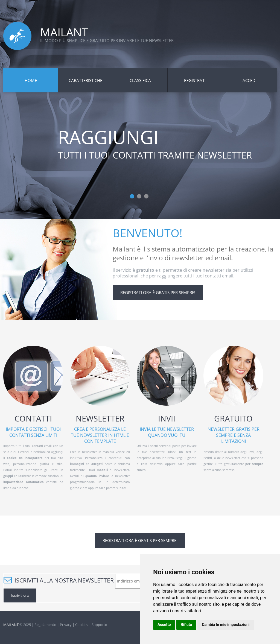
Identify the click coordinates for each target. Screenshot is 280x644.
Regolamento (45, 625)
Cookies (82, 625)
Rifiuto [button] (186, 625)
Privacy (66, 625)
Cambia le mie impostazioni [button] (226, 625)
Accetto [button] (164, 625)
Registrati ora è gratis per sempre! (158, 292)
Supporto (99, 625)
